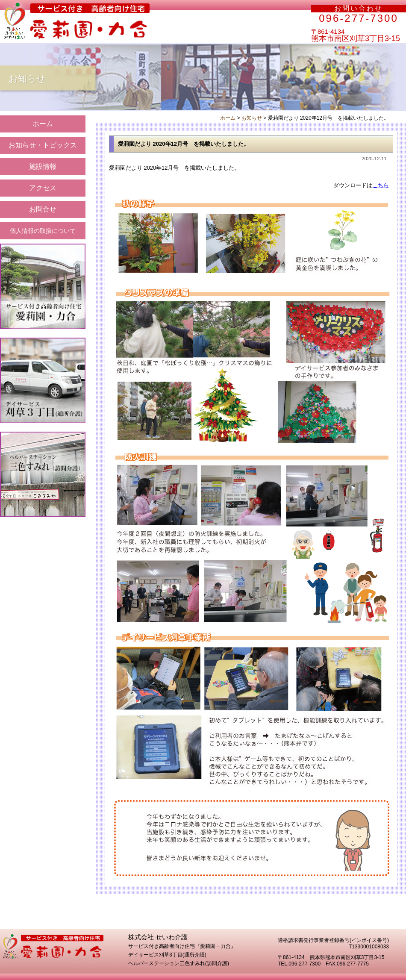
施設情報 (43, 166)
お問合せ (43, 209)
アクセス (43, 188)
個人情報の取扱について (43, 231)
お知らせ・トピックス (43, 145)
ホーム (43, 124)
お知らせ (252, 118)
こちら (381, 185)
